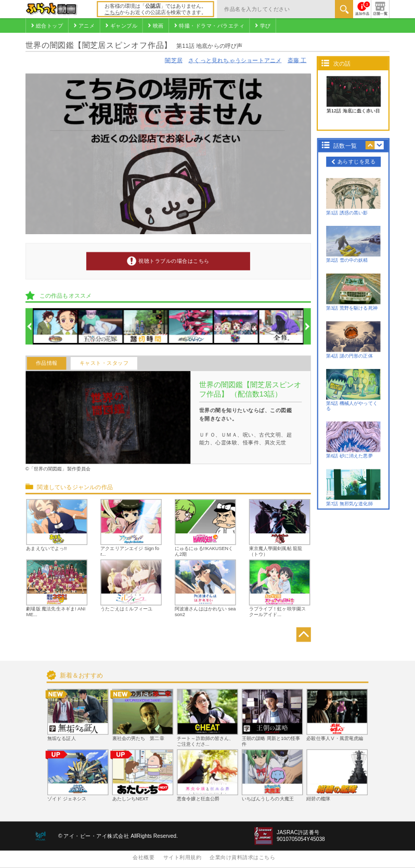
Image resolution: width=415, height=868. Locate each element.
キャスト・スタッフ (104, 363)
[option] (55, 327)
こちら (112, 12)
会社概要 (144, 857)
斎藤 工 (297, 60)
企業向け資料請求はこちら (242, 857)
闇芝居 (174, 60)
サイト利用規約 (183, 857)
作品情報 (47, 363)
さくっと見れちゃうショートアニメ (235, 60)
